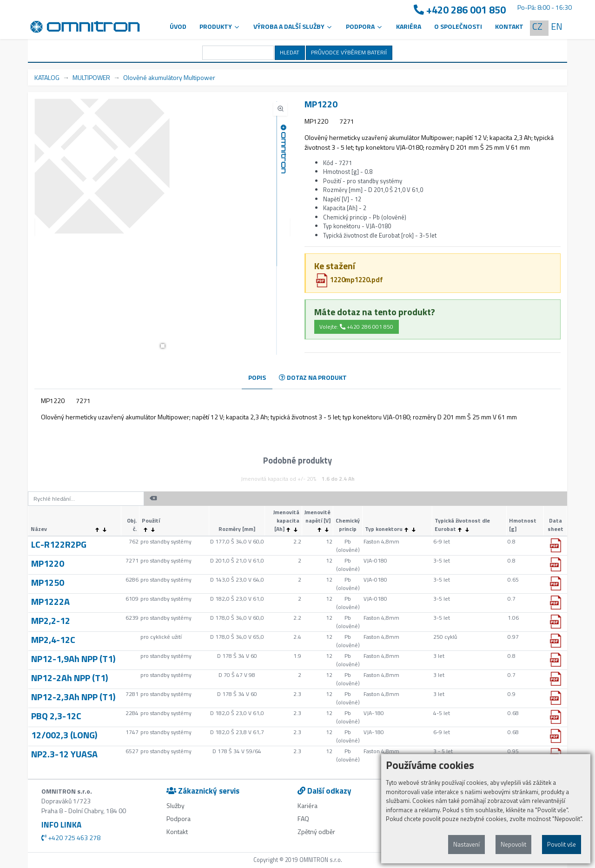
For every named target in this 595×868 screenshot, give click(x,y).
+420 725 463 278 (71, 838)
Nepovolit (513, 844)
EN (557, 26)
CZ (537, 26)
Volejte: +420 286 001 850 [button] (356, 327)
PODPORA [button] (364, 26)
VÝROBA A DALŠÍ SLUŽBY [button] (293, 26)
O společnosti (458, 26)
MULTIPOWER (91, 77)
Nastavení (466, 844)
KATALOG (47, 77)
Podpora (178, 818)
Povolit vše (562, 844)
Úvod (178, 26)
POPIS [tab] (257, 377)
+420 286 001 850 (460, 10)
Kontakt (509, 26)
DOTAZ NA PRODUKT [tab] (313, 377)
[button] (163, 346)
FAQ (303, 818)
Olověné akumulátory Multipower (169, 77)
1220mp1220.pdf (349, 280)
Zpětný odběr (316, 832)
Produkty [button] (220, 26)
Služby (175, 805)
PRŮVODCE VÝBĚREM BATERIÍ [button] (349, 52)
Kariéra (409, 26)
